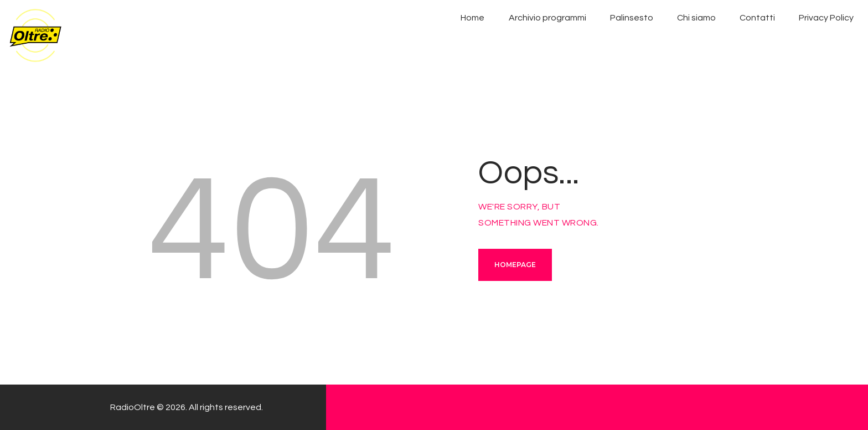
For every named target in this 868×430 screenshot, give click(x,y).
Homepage (515, 265)
